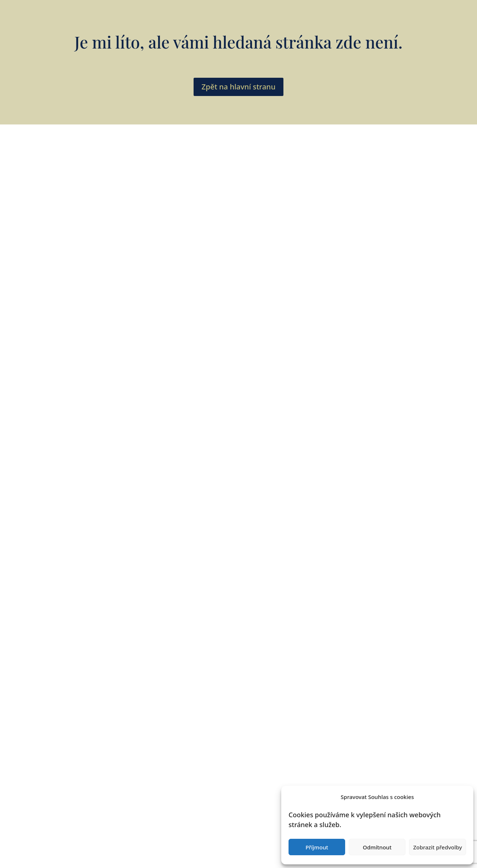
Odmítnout (377, 847)
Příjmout (317, 847)
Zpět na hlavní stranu (238, 87)
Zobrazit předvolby (438, 847)
